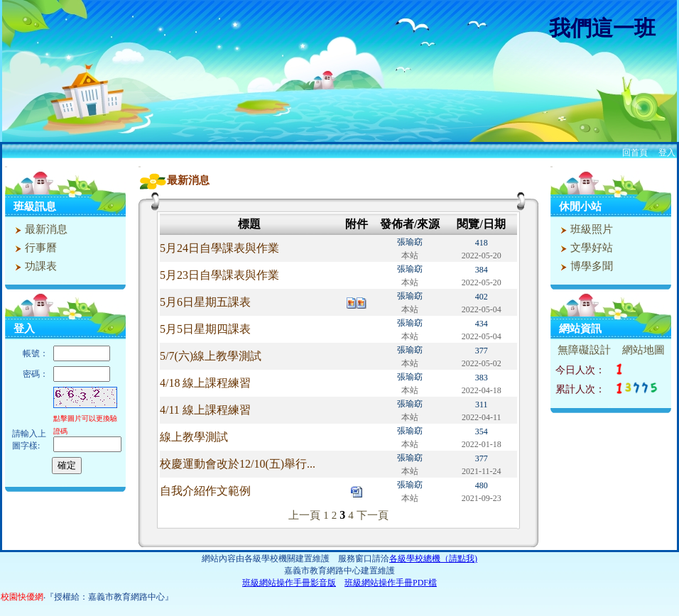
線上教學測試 (194, 437)
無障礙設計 (584, 350)
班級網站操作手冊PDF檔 (391, 583)
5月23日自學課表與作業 (219, 275)
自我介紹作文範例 (205, 491)
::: (6, 166)
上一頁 (304, 515)
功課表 (34, 266)
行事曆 (34, 248)
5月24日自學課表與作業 (219, 248)
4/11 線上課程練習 (205, 410)
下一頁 (373, 515)
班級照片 (585, 229)
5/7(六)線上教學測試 (211, 356)
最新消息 (39, 229)
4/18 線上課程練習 (205, 383)
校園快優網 (22, 597)
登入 (667, 153)
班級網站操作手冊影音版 (289, 583)
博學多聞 (585, 266)
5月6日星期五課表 (205, 302)
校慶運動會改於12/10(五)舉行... (238, 464)
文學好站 (585, 248)
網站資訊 (580, 329)
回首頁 (635, 153)
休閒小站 (580, 207)
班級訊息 (35, 207)
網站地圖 (643, 350)
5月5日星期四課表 (205, 329)
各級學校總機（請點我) (433, 559)
